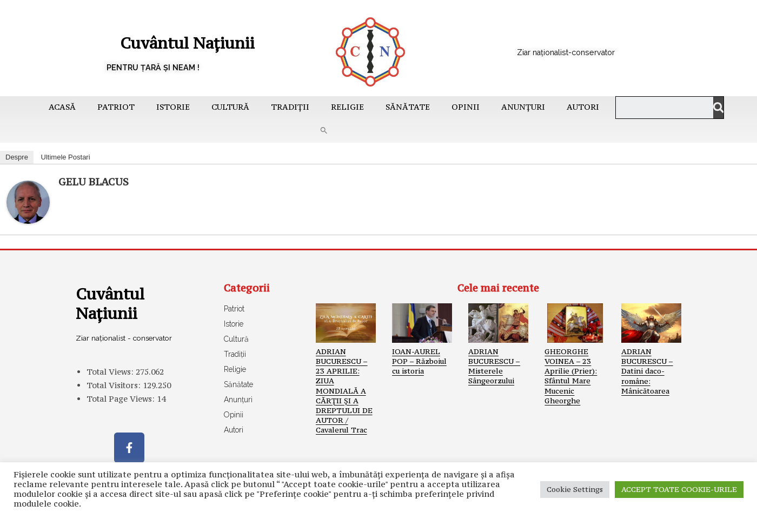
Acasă (62, 107)
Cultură (230, 107)
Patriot (116, 107)
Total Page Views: (122, 408)
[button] (324, 130)
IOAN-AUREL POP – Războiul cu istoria (419, 361)
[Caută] (712, 108)
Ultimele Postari (66, 157)
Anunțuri (523, 107)
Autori (583, 107)
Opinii (466, 107)
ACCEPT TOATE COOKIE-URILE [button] (679, 489)
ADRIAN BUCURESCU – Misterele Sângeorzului (494, 366)
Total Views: (111, 381)
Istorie (173, 107)
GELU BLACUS (94, 182)
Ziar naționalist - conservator (108, 343)
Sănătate (408, 107)
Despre (17, 157)
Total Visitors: (115, 395)
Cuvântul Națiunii (168, 41)
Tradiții (290, 107)
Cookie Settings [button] (575, 489)
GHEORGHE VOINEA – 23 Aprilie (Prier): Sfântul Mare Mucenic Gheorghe (571, 376)
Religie (347, 107)
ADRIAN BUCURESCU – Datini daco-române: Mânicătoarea (647, 371)
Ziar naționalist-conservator (581, 52)
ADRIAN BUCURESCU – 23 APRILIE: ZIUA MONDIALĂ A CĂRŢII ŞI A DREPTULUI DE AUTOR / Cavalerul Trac (344, 391)
